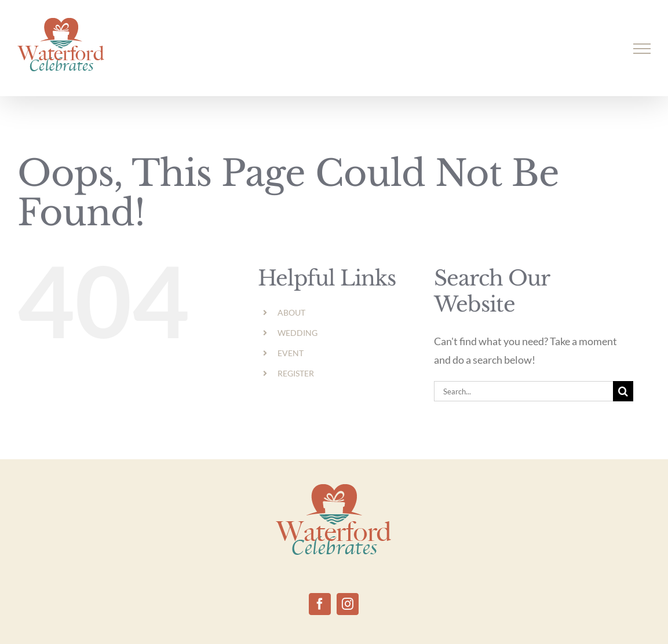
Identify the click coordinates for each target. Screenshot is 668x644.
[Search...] (523, 391)
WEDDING (298, 333)
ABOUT (291, 312)
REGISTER (296, 373)
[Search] (623, 391)
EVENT (291, 353)
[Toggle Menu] (642, 49)
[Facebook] (320, 604)
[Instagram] (348, 604)
